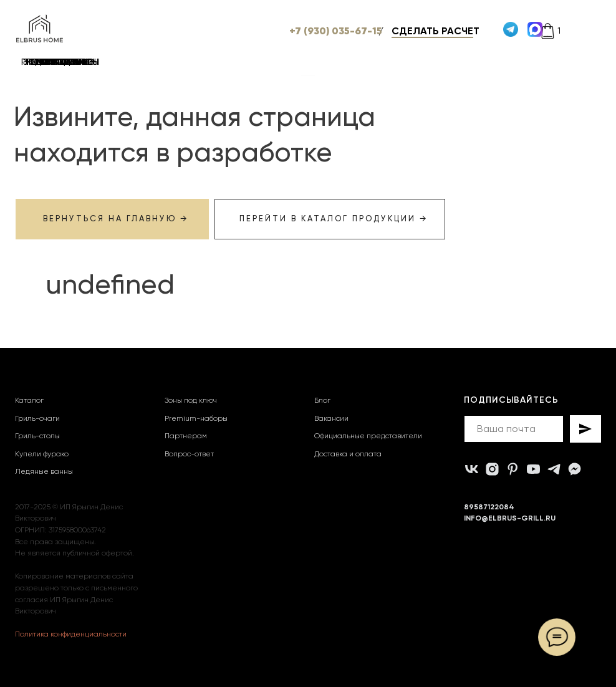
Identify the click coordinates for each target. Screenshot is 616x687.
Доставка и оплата (348, 454)
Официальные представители (368, 436)
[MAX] (575, 469)
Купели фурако (42, 454)
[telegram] (554, 469)
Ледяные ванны (44, 471)
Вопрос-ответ (189, 454)
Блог (322, 400)
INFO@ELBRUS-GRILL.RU (510, 518)
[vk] (472, 469)
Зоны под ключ (191, 400)
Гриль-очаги (37, 418)
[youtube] (533, 469)
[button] (462, 31)
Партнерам (186, 436)
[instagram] (492, 469)
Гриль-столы (37, 436)
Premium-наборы (196, 418)
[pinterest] (513, 469)
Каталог (29, 400)
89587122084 (489, 507)
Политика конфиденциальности (71, 634)
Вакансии (331, 418)
